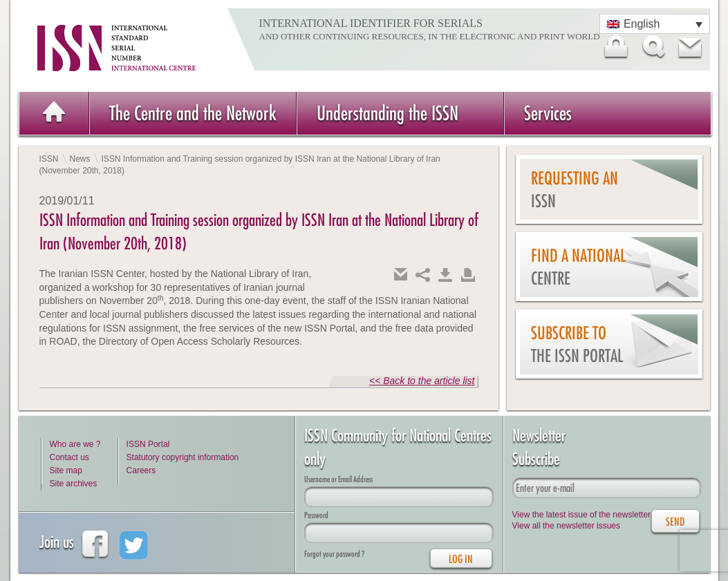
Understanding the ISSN (388, 113)
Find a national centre (578, 267)
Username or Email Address (338, 479)
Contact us (69, 457)
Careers (141, 470)
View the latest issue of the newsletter (582, 515)
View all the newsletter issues (567, 526)
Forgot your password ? (334, 554)
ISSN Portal (148, 444)
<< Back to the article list (422, 381)
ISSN (49, 159)
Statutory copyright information (183, 457)
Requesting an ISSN (575, 190)
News (80, 159)
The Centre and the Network (193, 113)
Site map (66, 470)
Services (548, 113)
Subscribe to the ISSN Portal (577, 344)
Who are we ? (75, 444)
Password (316, 515)
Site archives (74, 484)
